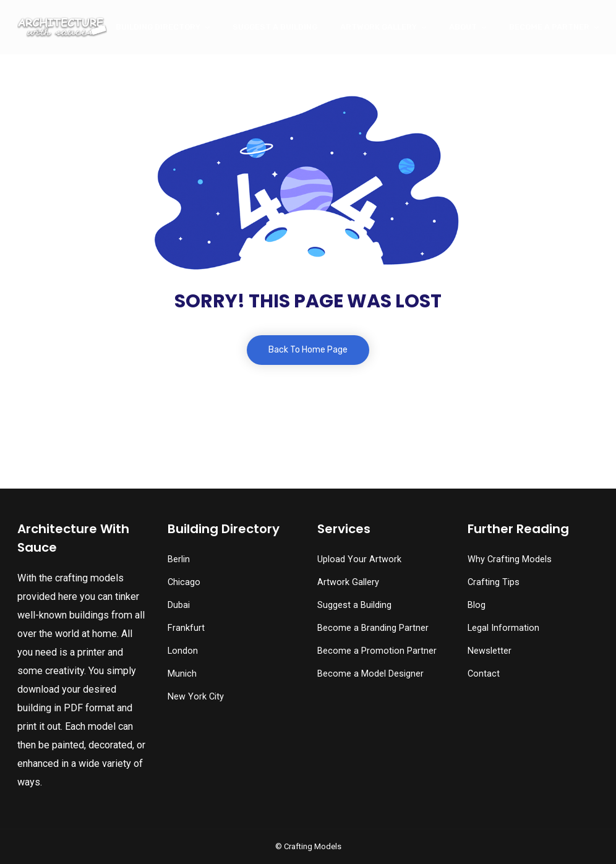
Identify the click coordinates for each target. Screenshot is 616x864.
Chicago (184, 582)
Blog (477, 605)
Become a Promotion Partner (377, 651)
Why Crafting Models (510, 559)
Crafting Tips (494, 582)
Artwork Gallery (379, 27)
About (463, 27)
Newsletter (490, 651)
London (183, 651)
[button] (38, 830)
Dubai (179, 605)
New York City (196, 697)
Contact (484, 674)
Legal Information (503, 628)
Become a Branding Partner (373, 628)
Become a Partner (549, 27)
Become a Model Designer (370, 674)
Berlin (179, 559)
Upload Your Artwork (359, 559)
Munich (182, 674)
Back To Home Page (308, 350)
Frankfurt (186, 628)
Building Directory (158, 27)
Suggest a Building (275, 27)
